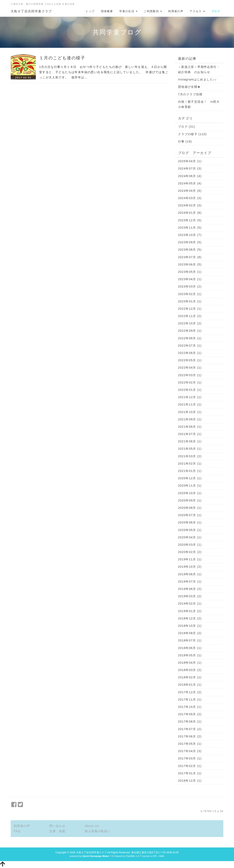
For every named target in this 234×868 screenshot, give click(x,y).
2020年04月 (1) (190, 537)
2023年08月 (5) (190, 250)
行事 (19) (185, 141)
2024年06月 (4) (190, 176)
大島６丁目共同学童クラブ (31, 11)
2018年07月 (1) (190, 640)
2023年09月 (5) (190, 242)
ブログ (216, 11)
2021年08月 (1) (190, 427)
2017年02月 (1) (190, 766)
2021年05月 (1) (190, 449)
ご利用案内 (153, 11)
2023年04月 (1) (190, 279)
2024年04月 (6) (190, 191)
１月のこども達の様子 (62, 58)
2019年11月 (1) (190, 559)
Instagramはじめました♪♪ (197, 79)
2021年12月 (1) (190, 397)
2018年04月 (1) (190, 663)
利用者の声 (176, 11)
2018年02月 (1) (190, 677)
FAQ (17, 831)
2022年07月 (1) (190, 346)
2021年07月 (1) (190, 434)
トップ (90, 11)
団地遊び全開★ (189, 87)
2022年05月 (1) (190, 360)
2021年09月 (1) (190, 419)
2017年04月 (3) (190, 751)
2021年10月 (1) (190, 412)
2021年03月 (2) (190, 456)
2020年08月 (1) (190, 508)
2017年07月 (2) (190, 729)
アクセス (197, 11)
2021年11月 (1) (190, 404)
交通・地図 (57, 831)
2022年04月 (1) (190, 368)
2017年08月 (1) (190, 722)
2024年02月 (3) (190, 205)
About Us (92, 826)
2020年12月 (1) (190, 478)
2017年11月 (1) (190, 700)
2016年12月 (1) (190, 781)
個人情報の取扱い (98, 831)
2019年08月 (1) (190, 574)
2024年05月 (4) (190, 183)
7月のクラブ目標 (190, 94)
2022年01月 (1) (190, 390)
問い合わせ (57, 826)
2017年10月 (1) (190, 707)
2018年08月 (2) (190, 633)
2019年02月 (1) (190, 604)
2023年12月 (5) (190, 220)
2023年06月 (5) (190, 264)
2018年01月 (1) (190, 685)
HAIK (162, 856)
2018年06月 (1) (190, 648)
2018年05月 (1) (190, 655)
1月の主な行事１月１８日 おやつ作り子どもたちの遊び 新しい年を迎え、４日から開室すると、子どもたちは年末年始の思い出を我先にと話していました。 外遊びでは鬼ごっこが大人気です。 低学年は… (104, 72)
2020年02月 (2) (190, 552)
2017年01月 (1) (190, 773)
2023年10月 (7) (190, 235)
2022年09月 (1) (190, 331)
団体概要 (107, 11)
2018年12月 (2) (190, 618)
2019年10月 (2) (190, 567)
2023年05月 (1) (190, 272)
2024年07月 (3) (190, 168)
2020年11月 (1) (190, 486)
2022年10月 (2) (190, 323)
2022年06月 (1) (190, 353)
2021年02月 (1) (190, 464)
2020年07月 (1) (190, 515)
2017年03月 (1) (190, 758)
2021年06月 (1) (190, 441)
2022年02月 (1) (190, 382)
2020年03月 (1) (190, 545)
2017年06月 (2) (190, 736)
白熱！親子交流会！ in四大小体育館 (199, 104)
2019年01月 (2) (190, 611)
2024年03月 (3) (190, 198)
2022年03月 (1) (190, 375)
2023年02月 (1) (190, 294)
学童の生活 (128, 11)
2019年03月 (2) (190, 596)
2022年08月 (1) (190, 338)
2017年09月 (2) (190, 714)
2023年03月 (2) (190, 286)
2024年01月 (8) (190, 213)
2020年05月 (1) (190, 530)
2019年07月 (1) (190, 582)
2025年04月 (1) (190, 161)
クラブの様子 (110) (192, 134)
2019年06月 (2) (190, 589)
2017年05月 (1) (190, 744)
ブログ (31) (187, 127)
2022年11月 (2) (190, 316)
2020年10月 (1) (190, 493)
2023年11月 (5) (190, 228)
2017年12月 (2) (190, 692)
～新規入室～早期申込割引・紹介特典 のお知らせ (199, 69)
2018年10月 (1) (190, 626)
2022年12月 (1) (190, 309)
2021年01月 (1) (190, 471)
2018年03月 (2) (190, 670)
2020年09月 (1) (190, 500)
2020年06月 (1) (190, 522)
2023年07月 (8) (190, 257)
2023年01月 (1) (190, 301)
